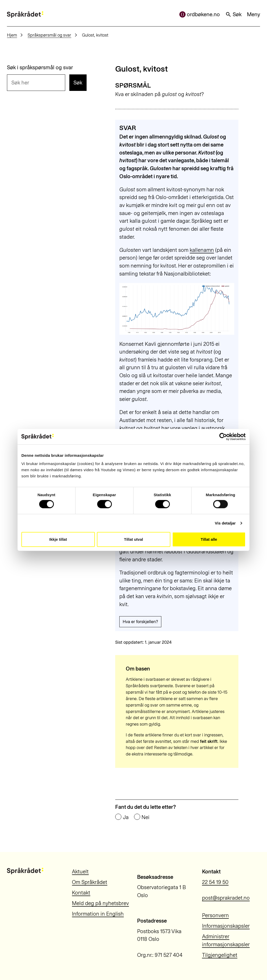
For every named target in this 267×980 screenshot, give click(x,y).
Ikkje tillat (58, 539)
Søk (233, 14)
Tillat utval (133, 539)
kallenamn (202, 250)
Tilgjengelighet (220, 955)
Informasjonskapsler (226, 926)
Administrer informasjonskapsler (226, 940)
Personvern (215, 915)
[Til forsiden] (25, 15)
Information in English (98, 914)
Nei (145, 817)
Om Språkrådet (90, 882)
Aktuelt (80, 872)
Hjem (12, 35)
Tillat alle (209, 539)
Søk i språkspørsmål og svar (40, 67)
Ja (126, 817)
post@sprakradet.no (226, 898)
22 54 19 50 (215, 882)
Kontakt (81, 893)
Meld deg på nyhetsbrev (100, 903)
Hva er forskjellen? (140, 622)
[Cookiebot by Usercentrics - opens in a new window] (223, 437)
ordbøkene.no (200, 14)
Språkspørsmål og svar (49, 35)
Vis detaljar (225, 523)
